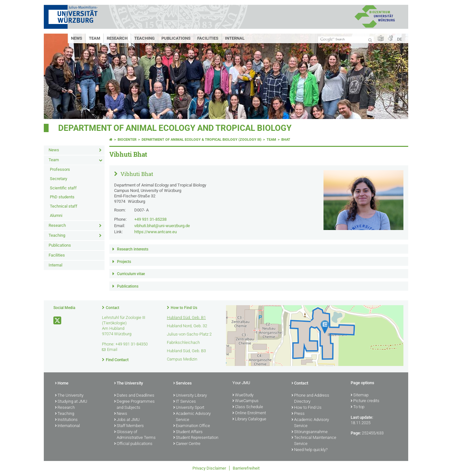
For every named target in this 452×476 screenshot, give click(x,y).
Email (112, 349)
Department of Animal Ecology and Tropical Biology (175, 128)
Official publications (133, 444)
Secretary (58, 179)
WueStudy (243, 395)
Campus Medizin (182, 359)
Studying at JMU (71, 402)
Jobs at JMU (127, 420)
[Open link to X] (58, 321)
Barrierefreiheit (246, 468)
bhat (286, 140)
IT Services (185, 402)
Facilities (208, 38)
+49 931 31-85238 (150, 219)
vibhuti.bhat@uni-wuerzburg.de (162, 226)
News (77, 38)
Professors (60, 169)
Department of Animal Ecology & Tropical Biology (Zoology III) (202, 140)
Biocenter (127, 140)
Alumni (56, 215)
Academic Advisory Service (192, 417)
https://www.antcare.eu (156, 232)
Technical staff (64, 206)
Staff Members (129, 426)
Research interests (133, 249)
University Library (190, 396)
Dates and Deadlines (134, 396)
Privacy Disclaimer (209, 468)
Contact (113, 308)
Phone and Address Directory (310, 399)
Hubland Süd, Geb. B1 (186, 317)
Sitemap (360, 395)
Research (117, 38)
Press (298, 414)
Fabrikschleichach (183, 342)
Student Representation (196, 438)
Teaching (144, 38)
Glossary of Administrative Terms (135, 435)
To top (358, 407)
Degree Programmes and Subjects (134, 405)
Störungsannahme (310, 432)
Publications (176, 38)
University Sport (189, 408)
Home (62, 384)
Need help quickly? (310, 450)
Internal (235, 38)
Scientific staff (63, 188)
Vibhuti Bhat (136, 174)
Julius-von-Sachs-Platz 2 (189, 334)
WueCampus (245, 401)
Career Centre (187, 444)
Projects (124, 262)
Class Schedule (248, 407)
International (67, 426)
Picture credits (365, 401)
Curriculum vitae (131, 274)
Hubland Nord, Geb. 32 (187, 326)
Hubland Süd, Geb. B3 (186, 351)
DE (399, 39)
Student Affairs (188, 432)
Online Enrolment (249, 413)
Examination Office (192, 426)
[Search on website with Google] (346, 40)
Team (94, 38)
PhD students (62, 197)
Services (183, 384)
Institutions (66, 420)
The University (69, 396)
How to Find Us (184, 308)
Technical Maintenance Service (314, 441)
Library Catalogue (249, 419)
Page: (356, 433)
